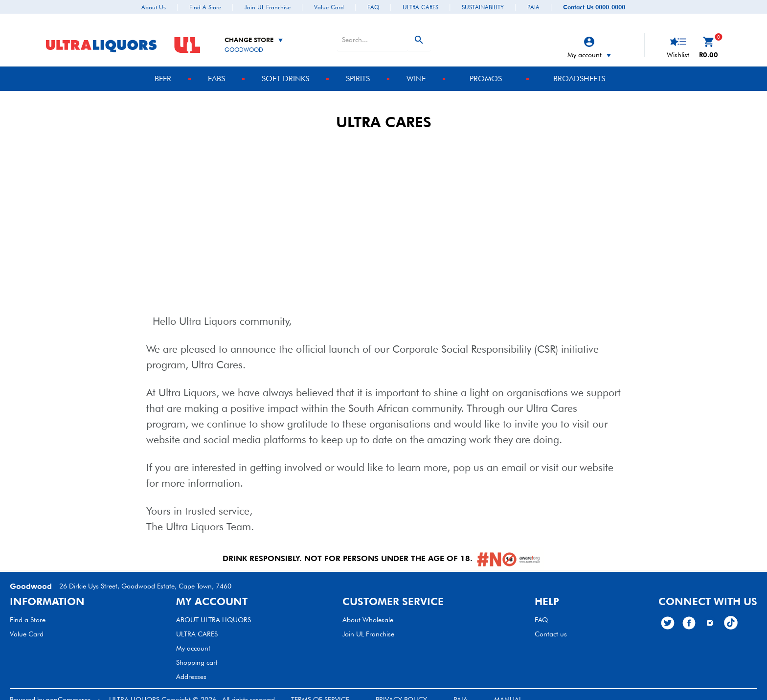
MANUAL (508, 690)
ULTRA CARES (420, 7)
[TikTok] (731, 613)
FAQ (373, 7)
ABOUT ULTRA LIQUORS (214, 610)
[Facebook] (689, 613)
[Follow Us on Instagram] (710, 613)
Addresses (191, 667)
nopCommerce (68, 690)
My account (589, 45)
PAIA (533, 7)
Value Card (329, 7)
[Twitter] (668, 613)
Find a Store (205, 7)
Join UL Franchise (268, 7)
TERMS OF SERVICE (320, 690)
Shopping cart (197, 653)
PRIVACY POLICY (401, 690)
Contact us (551, 624)
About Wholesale (368, 610)
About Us (154, 7)
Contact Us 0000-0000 (594, 7)
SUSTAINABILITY (483, 7)
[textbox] (372, 30)
